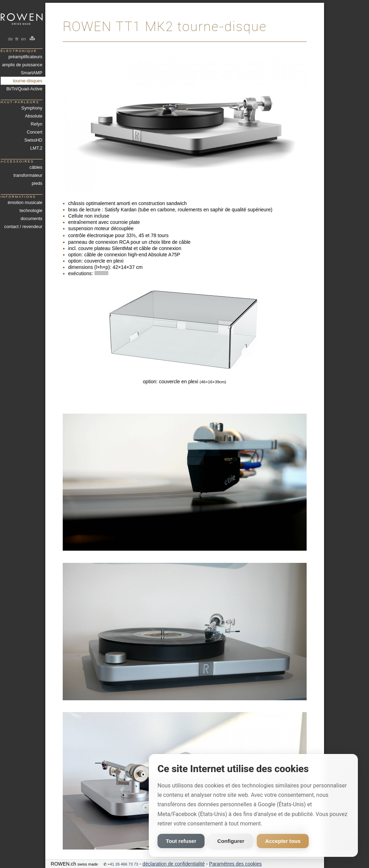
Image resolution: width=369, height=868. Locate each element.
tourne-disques (28, 81)
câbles (36, 167)
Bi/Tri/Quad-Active (24, 89)
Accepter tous (283, 841)
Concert (35, 132)
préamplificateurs (25, 57)
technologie (31, 210)
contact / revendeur (23, 227)
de (10, 39)
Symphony (32, 108)
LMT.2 (36, 148)
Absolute (34, 116)
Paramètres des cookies (235, 864)
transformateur (28, 175)
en (24, 39)
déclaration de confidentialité (174, 864)
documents (32, 218)
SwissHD (33, 140)
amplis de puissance (22, 65)
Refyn (36, 124)
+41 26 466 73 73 (123, 864)
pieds (37, 183)
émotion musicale (25, 202)
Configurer (231, 841)
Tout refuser (181, 841)
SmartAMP (32, 73)
